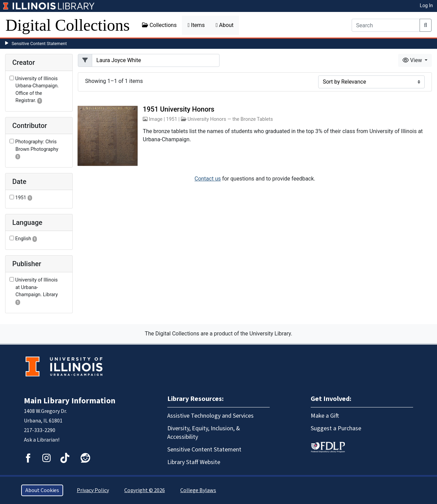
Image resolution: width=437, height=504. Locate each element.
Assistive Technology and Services (210, 416)
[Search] (386, 25)
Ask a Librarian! (42, 440)
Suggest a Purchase (336, 428)
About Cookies (42, 490)
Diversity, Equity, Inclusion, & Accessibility (204, 433)
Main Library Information (70, 401)
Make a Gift (325, 416)
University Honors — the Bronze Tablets (230, 119)
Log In (426, 5)
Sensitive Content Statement (39, 44)
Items (196, 25)
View (413, 60)
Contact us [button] (208, 179)
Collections (159, 25)
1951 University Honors (179, 109)
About (225, 25)
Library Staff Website (194, 462)
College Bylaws (198, 490)
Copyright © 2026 (145, 490)
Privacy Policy (93, 490)
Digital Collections (68, 25)
